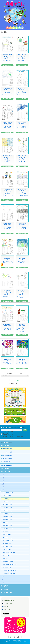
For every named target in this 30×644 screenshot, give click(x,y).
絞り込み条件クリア (7, 593)
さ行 (3, 481)
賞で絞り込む (5, 589)
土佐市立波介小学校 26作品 (9, 571)
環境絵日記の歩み (8, 603)
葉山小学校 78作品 (7, 556)
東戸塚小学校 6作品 (7, 520)
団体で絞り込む (5, 468)
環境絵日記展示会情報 (15, 412)
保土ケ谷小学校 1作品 (8, 541)
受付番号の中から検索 (8, 435)
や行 (3, 580)
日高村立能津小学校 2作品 (9, 553)
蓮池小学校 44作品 (7, 559)
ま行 (3, 577)
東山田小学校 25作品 (8, 514)
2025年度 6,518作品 (7, 449)
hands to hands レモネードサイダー (15, 397)
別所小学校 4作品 (7, 550)
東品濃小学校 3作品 (7, 517)
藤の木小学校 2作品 (7, 547)
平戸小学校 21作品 (7, 523)
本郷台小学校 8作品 (7, 508)
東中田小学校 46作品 (8, 499)
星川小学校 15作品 (7, 538)
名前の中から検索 (7, 433)
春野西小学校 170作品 (8, 562)
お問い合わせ (7, 610)
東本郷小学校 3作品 (7, 544)
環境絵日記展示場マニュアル (15, 625)
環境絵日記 (15, 13)
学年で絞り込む (5, 586)
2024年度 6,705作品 (7, 452)
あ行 (3, 475)
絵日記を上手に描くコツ (15, 420)
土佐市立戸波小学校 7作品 (9, 574)
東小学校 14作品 (7, 532)
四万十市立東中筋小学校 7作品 (10, 565)
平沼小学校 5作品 (7, 535)
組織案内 (6, 607)
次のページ (19, 380)
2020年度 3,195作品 (7, 465)
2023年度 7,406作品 (7, 455)
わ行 (3, 583)
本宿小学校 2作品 (7, 496)
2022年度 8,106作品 (7, 459)
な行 (3, 487)
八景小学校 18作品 (7, 502)
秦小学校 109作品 (7, 568)
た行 (3, 484)
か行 (3, 478)
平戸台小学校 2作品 (7, 526)
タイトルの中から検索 (8, 432)
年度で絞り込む (5, 445)
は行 (3, 490)
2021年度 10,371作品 (7, 462)
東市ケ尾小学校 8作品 (8, 493)
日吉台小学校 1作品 (7, 505)
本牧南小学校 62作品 (8, 529)
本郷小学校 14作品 (7, 511)
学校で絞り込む (5, 472)
